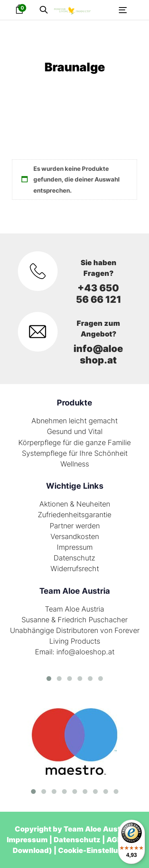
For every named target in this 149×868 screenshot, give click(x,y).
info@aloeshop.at (98, 354)
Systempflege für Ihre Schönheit (75, 453)
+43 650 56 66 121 (99, 294)
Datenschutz (74, 558)
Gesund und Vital (75, 431)
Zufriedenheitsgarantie (74, 515)
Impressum (75, 547)
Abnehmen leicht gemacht (74, 421)
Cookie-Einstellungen (97, 850)
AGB (114, 840)
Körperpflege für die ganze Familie (74, 443)
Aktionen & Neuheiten (75, 504)
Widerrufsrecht (75, 569)
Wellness (75, 464)
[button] (44, 10)
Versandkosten (75, 536)
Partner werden (75, 526)
